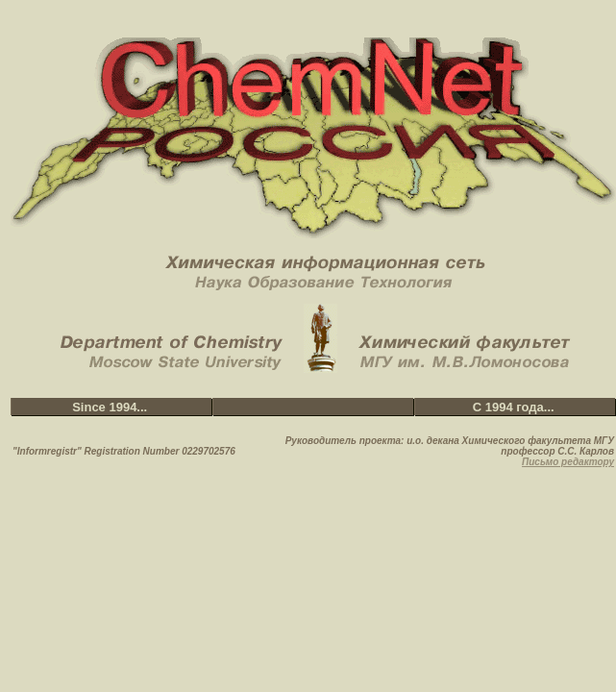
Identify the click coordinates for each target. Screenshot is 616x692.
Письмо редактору (568, 462)
